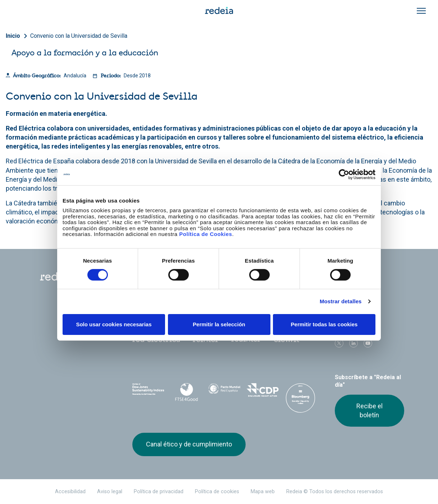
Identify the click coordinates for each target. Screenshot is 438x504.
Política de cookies (217, 492)
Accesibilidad (70, 492)
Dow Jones (149, 391)
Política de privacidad (159, 492)
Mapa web (263, 492)
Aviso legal (110, 492)
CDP (263, 391)
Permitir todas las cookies (324, 324)
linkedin (353, 343)
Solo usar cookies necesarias (114, 324)
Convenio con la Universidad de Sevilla (79, 36)
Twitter (339, 343)
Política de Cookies (206, 234)
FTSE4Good (186, 392)
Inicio (13, 36)
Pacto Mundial (224, 391)
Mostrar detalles (341, 301)
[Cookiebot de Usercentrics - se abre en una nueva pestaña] (344, 174)
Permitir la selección (219, 324)
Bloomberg (301, 398)
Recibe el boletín (369, 410)
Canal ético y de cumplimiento (189, 444)
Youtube (368, 343)
